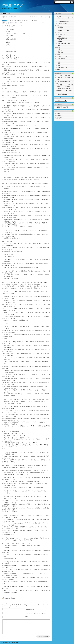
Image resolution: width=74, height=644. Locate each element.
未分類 (58, 69)
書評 (59, 64)
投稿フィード (60, 115)
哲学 (58, 25)
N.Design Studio (15, 642)
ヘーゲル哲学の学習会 (63, 22)
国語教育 (60, 42)
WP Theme (3, 642)
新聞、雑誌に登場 (62, 67)
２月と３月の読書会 (62, 94)
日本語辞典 (61, 27)
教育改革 (60, 40)
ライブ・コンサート (62, 56)
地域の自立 (61, 51)
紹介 (9, 14)
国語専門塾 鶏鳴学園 (62, 107)
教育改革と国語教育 (62, 38)
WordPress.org (60, 119)
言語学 (58, 33)
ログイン (59, 114)
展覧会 (58, 55)
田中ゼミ (59, 16)
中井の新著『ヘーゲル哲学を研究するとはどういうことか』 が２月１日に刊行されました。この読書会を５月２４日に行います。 (65, 89)
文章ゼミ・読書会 (62, 23)
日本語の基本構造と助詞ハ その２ (13, 17)
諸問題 (58, 47)
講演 (59, 66)
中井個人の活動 (61, 58)
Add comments (47, 23)
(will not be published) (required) (36, 613)
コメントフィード (61, 117)
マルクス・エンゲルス (63, 31)
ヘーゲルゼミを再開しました (64, 76)
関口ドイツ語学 (13, 23)
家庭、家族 (61, 53)
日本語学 (20, 23)
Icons (8, 642)
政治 (59, 49)
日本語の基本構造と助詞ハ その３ (23, 20)
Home (5, 14)
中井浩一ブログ (13, 5)
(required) (30, 609)
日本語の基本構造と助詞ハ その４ (39, 17)
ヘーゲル (60, 29)
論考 (59, 62)
